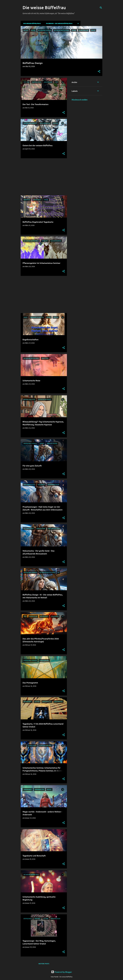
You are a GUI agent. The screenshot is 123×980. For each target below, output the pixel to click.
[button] (99, 72)
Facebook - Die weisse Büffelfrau (58, 23)
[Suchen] (101, 8)
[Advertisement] (43, 177)
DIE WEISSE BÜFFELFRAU (31, 23)
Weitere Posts (44, 964)
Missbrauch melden (80, 100)
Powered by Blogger (62, 972)
